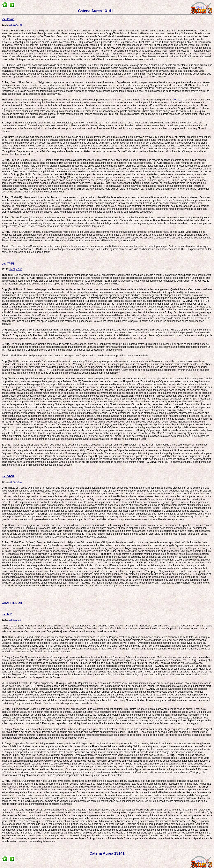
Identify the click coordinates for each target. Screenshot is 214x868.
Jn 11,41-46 (16, 25)
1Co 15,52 (177, 100)
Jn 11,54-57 (16, 482)
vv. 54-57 (8, 476)
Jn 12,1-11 (15, 620)
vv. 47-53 (8, 263)
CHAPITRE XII (12, 603)
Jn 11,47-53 (16, 269)
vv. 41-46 (8, 19)
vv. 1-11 (7, 614)
